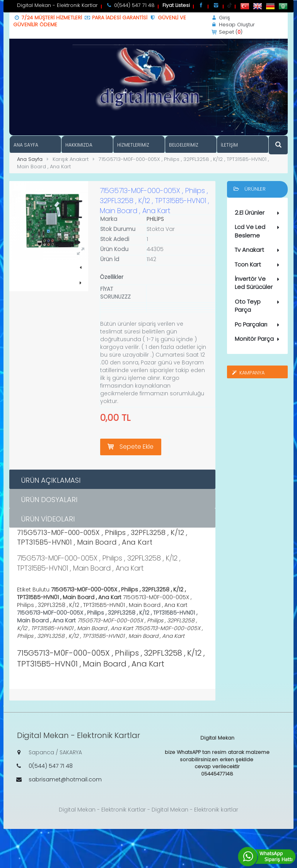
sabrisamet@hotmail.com (65, 779)
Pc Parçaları (259, 325)
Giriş (220, 18)
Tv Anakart (259, 250)
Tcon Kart (259, 265)
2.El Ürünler (259, 213)
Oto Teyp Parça (259, 306)
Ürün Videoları (48, 519)
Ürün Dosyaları (49, 500)
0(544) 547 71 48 (51, 766)
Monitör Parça (259, 339)
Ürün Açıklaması (51, 480)
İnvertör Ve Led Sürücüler (259, 283)
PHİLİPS (155, 219)
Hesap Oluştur (233, 25)
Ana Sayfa (30, 159)
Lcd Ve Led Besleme (259, 231)
